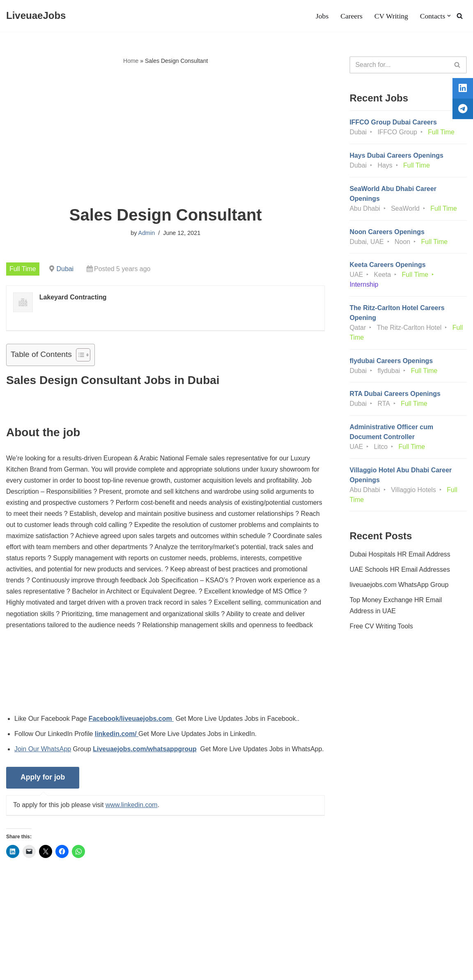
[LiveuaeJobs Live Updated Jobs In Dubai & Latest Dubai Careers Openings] (36, 16)
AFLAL (107, 970)
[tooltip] (462, 89)
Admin (146, 233)
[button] (449, 16)
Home (131, 61)
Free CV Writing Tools (381, 628)
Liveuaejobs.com (31, 970)
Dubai (65, 269)
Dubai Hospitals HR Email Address (400, 556)
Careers (351, 16)
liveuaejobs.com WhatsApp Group (399, 586)
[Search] (460, 16)
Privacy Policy (79, 949)
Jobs (322, 16)
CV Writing (391, 16)
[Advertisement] (165, 136)
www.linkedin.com (132, 818)
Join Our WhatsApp (43, 751)
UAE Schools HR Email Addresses (400, 571)
